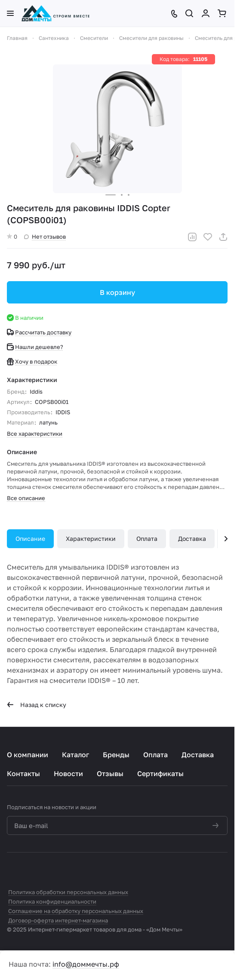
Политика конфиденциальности (52, 901)
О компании (28, 755)
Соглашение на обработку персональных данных (76, 911)
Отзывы (110, 774)
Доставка (192, 539)
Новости (68, 774)
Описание (30, 539)
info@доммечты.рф (86, 964)
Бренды (116, 755)
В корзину (117, 292)
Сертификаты (160, 774)
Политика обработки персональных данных (68, 892)
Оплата (147, 539)
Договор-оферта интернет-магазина (58, 920)
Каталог (75, 755)
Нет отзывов (45, 237)
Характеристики (91, 539)
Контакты (23, 774)
